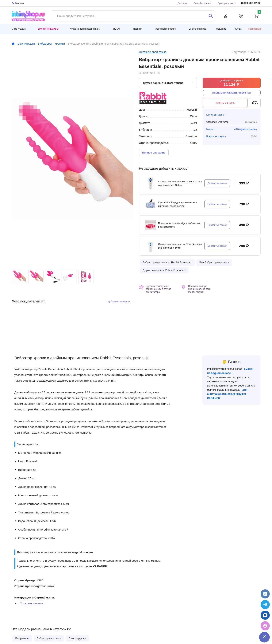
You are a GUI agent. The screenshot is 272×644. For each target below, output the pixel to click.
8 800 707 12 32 (251, 3)
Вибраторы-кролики (49, 638)
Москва (210, 129)
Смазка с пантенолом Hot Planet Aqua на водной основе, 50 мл (180, 246)
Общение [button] (221, 29)
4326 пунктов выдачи (245, 129)
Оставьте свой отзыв (153, 52)
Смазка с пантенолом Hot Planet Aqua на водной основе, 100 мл (180, 183)
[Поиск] (211, 16)
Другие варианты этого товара (163, 83)
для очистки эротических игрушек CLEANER (75, 566)
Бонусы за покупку (216, 136)
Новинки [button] (138, 29)
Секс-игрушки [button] (19, 29)
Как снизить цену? (216, 115)
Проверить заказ (226, 3)
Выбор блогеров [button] (198, 29)
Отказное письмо (31, 603)
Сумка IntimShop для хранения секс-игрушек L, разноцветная (177, 204)
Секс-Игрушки (26, 44)
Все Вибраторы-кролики (214, 262)
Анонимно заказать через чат (232, 93)
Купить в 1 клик (225, 103)
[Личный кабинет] (226, 16)
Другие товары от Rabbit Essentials (164, 270)
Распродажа (255, 29)
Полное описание (154, 153)
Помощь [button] (237, 29)
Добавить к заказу (217, 183)
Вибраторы (45, 44)
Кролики (60, 44)
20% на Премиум (48, 29)
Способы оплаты (202, 3)
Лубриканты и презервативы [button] (85, 29)
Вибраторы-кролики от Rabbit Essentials (167, 262)
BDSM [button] (117, 29)
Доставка (182, 3)
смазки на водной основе (75, 552)
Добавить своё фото (119, 301)
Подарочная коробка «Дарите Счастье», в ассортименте (180, 225)
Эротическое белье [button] (166, 29)
